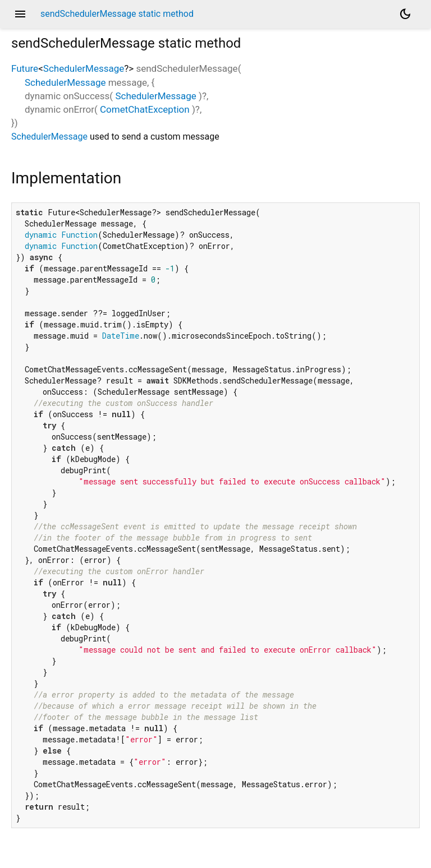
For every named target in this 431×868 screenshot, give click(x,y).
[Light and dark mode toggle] (405, 14)
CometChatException (145, 109)
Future (25, 68)
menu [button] (20, 14)
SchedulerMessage (84, 68)
